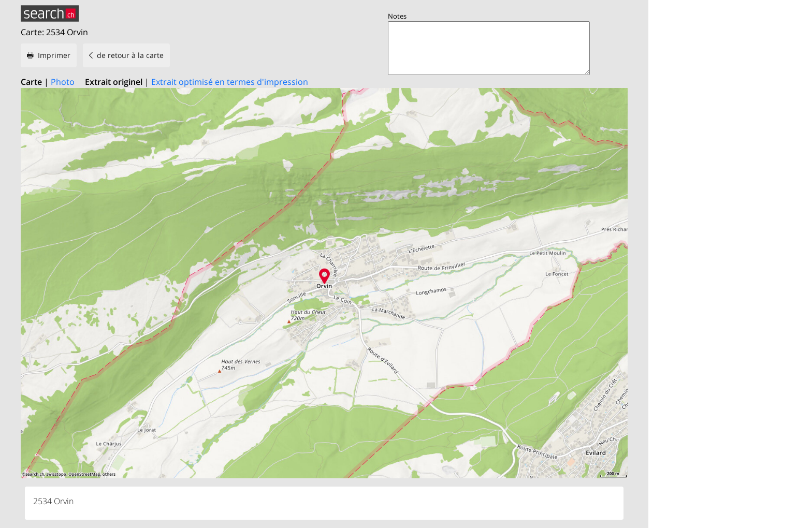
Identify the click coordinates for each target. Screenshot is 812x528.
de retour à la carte (130, 55)
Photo (63, 82)
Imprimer (54, 55)
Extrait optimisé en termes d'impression (230, 82)
